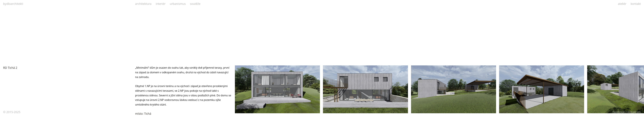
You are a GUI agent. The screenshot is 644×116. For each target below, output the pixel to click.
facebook (619, 112)
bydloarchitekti (13, 4)
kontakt (636, 4)
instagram (634, 112)
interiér (161, 4)
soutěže (195, 4)
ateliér (622, 4)
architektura (143, 4)
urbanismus (178, 4)
